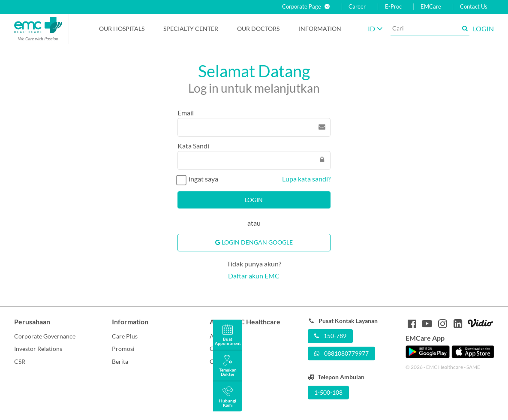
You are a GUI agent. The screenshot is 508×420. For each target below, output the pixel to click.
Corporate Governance (45, 336)
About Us (222, 336)
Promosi (123, 349)
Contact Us (474, 7)
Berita (120, 361)
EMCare (431, 7)
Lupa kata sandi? (306, 179)
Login (254, 200)
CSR (20, 361)
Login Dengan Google (254, 242)
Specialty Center (191, 29)
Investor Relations (38, 349)
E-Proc (393, 7)
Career (357, 7)
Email (186, 113)
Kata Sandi (193, 146)
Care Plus (125, 336)
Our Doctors (258, 29)
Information (320, 29)
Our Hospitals (122, 29)
